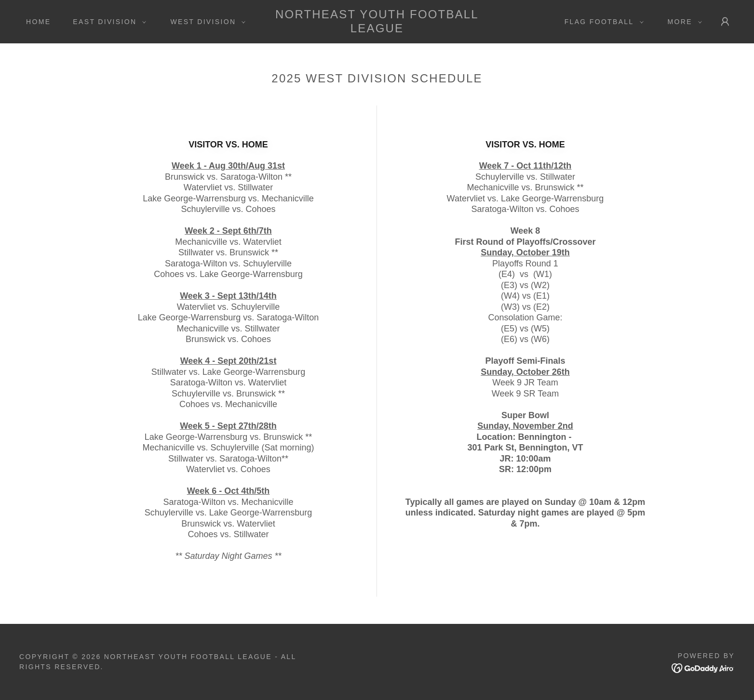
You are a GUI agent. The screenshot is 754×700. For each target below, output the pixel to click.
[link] (377, 29)
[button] (107, 22)
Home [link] (38, 22)
